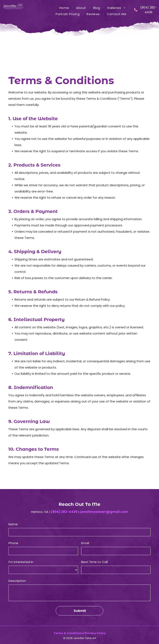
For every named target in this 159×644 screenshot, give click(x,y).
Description (17, 581)
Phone (13, 543)
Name (13, 524)
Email (85, 543)
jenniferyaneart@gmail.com (104, 512)
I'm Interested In (21, 562)
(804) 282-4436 (64, 512)
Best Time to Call (94, 562)
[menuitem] (65, 8)
